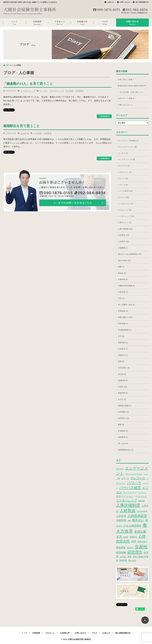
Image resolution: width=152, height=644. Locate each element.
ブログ (105, 23)
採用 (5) (121, 361)
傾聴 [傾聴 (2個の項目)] (129, 521)
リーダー (44, 91)
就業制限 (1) (123, 343)
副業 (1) (121, 267)
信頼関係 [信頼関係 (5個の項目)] (121, 520)
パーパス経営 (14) (125, 191)
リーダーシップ (28, 91)
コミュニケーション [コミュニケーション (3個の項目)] (134, 474)
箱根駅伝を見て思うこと (22, 126)
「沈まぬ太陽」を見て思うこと (130, 92)
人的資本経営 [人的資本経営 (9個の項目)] (137, 516)
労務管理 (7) (123, 292)
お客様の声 (82, 23)
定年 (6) (121, 336)
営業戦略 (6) (123, 311)
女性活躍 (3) (123, 324)
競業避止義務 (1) (125, 406)
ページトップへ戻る (145, 620)
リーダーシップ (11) (126, 216)
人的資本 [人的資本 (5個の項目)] (121, 516)
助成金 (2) (122, 273)
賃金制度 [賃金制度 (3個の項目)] (123, 560)
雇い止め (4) (123, 444)
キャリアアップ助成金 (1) (128, 141)
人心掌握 (70, 91)
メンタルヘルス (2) (126, 204)
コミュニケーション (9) (127, 147)
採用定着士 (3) (124, 368)
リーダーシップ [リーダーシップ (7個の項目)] (126, 500)
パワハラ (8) (123, 185)
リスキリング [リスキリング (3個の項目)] (141, 496)
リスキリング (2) (125, 210)
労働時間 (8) (123, 279)
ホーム (9, 65)
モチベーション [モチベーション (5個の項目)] (125, 496)
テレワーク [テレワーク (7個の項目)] (138, 478)
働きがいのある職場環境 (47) (130, 254)
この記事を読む (104, 116)
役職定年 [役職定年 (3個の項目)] (133, 537)
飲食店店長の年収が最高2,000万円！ (133, 86)
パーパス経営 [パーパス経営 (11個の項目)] (130, 488)
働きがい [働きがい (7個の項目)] (138, 520)
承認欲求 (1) (123, 355)
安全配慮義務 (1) (125, 330)
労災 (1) (121, 298)
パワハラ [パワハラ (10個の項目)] (134, 483)
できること (60, 23)
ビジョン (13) (123, 197)
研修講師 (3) (123, 393)
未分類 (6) (122, 374)
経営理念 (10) (123, 418)
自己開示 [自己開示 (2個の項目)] (123, 557)
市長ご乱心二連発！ (126, 80)
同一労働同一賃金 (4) (126, 305)
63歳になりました (125, 105)
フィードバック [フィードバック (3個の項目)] (130, 492)
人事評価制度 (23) (125, 229)
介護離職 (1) (123, 248)
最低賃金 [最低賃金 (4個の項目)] (121, 547)
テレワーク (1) (124, 166)
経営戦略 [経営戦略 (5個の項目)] (121, 553)
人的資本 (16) (123, 242)
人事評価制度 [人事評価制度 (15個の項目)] (128, 505)
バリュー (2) (123, 178)
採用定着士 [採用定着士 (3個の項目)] (142, 542)
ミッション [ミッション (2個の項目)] (142, 493)
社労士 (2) (122, 399)
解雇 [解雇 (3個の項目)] (130, 557)
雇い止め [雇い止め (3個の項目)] (132, 560)
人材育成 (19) (123, 235)
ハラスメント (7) (125, 172)
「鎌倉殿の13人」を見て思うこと (28, 84)
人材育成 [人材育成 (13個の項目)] (128, 511)
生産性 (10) (123, 387)
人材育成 (25, 133)
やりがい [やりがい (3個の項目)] (120, 469)
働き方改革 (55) (124, 261)
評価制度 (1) (123, 431)
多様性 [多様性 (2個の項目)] (126, 537)
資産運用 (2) (123, 437)
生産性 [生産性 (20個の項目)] (141, 547)
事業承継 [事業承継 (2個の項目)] (141, 501)
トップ (15, 23)
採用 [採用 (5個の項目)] (134, 541)
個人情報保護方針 (142, 2)
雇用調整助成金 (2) (126, 450)
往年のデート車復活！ (127, 98)
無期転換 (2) (123, 380)
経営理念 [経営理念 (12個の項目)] (135, 552)
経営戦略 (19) (123, 412)
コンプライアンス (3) (126, 159)
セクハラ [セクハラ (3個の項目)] (125, 478)
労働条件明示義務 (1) (126, 286)
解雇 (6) (121, 425)
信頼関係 (79, 91)
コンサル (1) (123, 153)
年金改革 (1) (123, 349)
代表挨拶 (37, 23)
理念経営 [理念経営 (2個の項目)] (130, 548)
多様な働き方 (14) (125, 317)
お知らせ (111, 2)
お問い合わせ (125, 2)
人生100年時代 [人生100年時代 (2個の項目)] (142, 511)
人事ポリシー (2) (125, 223)
